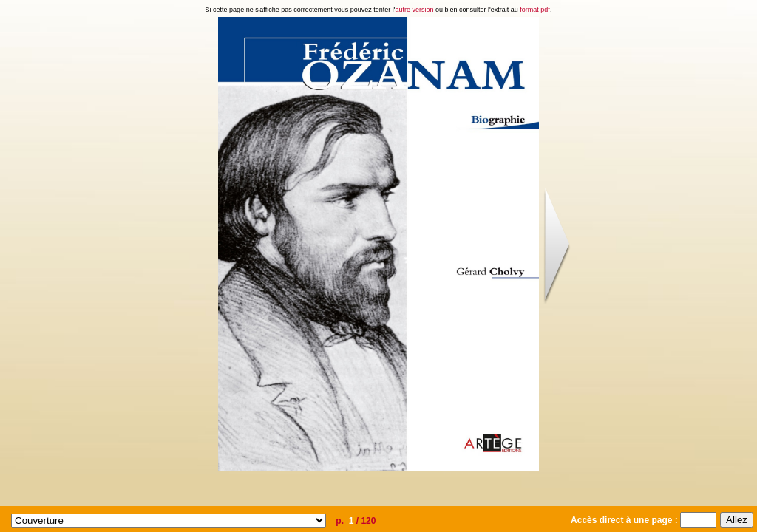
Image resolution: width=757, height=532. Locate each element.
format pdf (535, 10)
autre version (415, 10)
